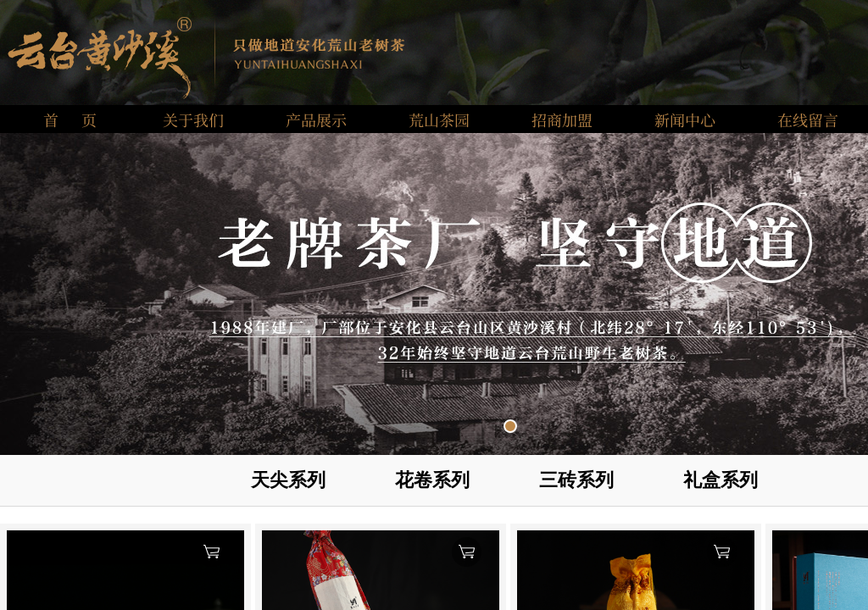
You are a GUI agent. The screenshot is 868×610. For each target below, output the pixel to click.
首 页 (70, 119)
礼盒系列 (721, 480)
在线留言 (808, 119)
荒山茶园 (439, 119)
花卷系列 (432, 480)
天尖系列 (288, 480)
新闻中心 (685, 119)
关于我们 (193, 119)
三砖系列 (576, 480)
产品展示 (316, 119)
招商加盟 (562, 119)
